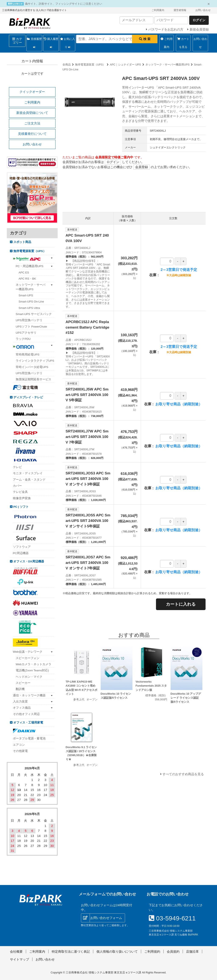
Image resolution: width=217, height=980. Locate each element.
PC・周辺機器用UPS (30, 266)
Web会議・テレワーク (28, 652)
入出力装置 (20, 702)
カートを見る (183, 43)
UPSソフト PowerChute (31, 327)
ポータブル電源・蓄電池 (29, 738)
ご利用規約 (152, 951)
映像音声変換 (22, 498)
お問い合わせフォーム (106, 918)
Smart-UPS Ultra (29, 308)
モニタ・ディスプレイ (28, 473)
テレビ (17, 467)
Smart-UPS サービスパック (34, 314)
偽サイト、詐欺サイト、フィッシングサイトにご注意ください (64, 4)
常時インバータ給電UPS (32, 367)
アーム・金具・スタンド (29, 480)
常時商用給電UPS (28, 355)
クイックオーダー (32, 92)
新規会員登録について (32, 113)
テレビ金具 (20, 492)
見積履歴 (34, 44)
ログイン (113, 162)
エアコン (19, 745)
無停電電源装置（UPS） (90, 65)
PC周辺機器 (21, 553)
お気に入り (68, 44)
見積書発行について (32, 134)
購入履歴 (51, 44)
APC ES (24, 273)
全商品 (67, 65)
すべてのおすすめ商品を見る (183, 774)
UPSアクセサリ (26, 333)
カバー (17, 486)
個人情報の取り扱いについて (117, 951)
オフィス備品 (22, 708)
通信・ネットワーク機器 (29, 695)
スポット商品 (22, 242)
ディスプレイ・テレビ (28, 397)
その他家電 (20, 751)
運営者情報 (180, 10)
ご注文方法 (32, 123)
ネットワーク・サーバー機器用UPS (167, 65)
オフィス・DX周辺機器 (28, 561)
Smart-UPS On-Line (31, 302)
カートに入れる (181, 604)
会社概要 (16, 951)
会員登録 (142, 167)
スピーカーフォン (28, 658)
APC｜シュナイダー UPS (125, 65)
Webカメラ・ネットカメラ (33, 664)
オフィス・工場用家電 (28, 723)
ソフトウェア (22, 547)
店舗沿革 (192, 951)
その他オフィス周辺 (26, 714)
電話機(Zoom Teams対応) (32, 670)
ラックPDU (23, 339)
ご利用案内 (158, 10)
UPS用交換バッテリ (29, 320)
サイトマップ (19, 959)
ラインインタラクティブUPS (35, 361)
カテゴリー (17, 41)
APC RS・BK (27, 279)
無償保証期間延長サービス (33, 379)
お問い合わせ (203, 10)
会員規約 (173, 951)
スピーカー (23, 683)
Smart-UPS (26, 295)
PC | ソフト (21, 507)
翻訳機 (20, 689)
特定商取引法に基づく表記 (71, 951)
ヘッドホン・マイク (29, 677)
